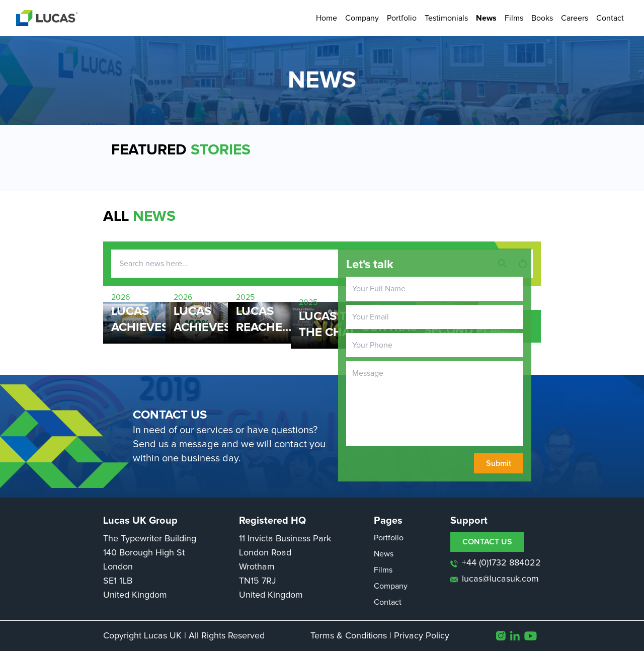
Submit (499, 463)
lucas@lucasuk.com (495, 579)
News (486, 18)
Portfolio (402, 18)
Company (362, 18)
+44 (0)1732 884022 (496, 563)
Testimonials (446, 18)
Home (327, 18)
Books (542, 18)
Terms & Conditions (349, 636)
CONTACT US (487, 542)
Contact (610, 18)
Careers (575, 18)
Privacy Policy (422, 636)
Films (514, 18)
